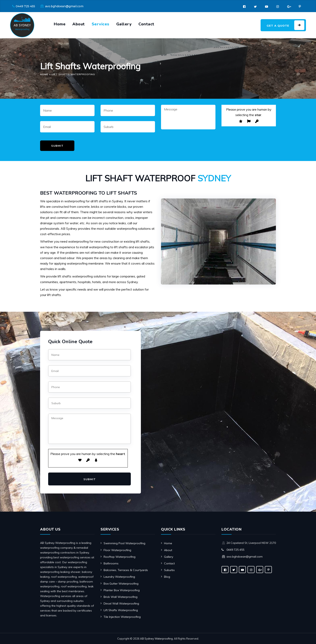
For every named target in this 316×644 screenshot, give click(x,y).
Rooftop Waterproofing (120, 557)
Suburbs (169, 570)
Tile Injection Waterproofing (122, 617)
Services (101, 24)
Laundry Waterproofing (119, 577)
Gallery (124, 24)
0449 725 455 (25, 6)
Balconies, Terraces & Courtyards (126, 570)
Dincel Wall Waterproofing (121, 603)
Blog (167, 577)
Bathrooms (111, 563)
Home (60, 24)
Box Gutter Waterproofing (121, 584)
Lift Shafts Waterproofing (121, 610)
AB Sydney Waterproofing (156, 639)
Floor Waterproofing (117, 550)
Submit (57, 146)
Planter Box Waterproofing (122, 590)
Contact (146, 24)
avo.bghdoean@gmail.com (64, 6)
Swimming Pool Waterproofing (124, 543)
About (79, 24)
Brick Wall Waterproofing (121, 597)
